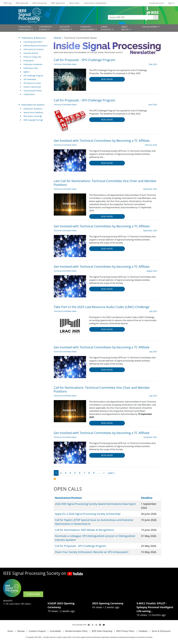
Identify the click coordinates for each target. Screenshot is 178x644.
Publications (29, 61)
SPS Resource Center (32, 83)
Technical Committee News (65, 64)
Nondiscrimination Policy (76, 631)
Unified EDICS (29, 94)
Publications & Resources (34, 38)
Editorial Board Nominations (35, 46)
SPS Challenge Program (33, 76)
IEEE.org (7, 3)
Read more (107, 79)
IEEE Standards (40, 3)
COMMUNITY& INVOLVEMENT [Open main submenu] (88, 28)
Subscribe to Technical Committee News (55, 479)
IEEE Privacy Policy (125, 631)
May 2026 (153, 64)
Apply (156, 17)
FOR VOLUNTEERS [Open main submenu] (150, 27)
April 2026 (153, 105)
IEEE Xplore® (22, 3)
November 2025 (150, 437)
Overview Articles (31, 53)
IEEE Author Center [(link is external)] (33, 116)
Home (57, 38)
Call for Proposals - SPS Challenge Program (81, 546)
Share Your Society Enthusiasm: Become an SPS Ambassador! (92, 552)
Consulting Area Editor (33, 42)
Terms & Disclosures (161, 631)
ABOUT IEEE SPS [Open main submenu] (125, 28)
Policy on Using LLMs (32, 57)
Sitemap (21, 631)
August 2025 (152, 271)
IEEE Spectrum (58, 3)
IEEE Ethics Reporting (102, 631)
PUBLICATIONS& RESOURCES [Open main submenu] (25, 28)
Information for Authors (34, 49)
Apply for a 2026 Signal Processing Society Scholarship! (88, 514)
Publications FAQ (31, 68)
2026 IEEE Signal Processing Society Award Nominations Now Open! (95, 504)
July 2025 (153, 311)
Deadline (148, 498)
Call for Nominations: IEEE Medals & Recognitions (84, 530)
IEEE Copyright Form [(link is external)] (33, 120)
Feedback (143, 631)
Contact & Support (37, 631)
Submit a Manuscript (32, 87)
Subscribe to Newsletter (95, 3)
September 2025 (150, 189)
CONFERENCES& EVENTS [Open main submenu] (45, 28)
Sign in (171, 3)
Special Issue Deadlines (33, 112)
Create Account (156, 3)
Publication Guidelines (33, 64)
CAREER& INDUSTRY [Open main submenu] (106, 28)
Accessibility (55, 631)
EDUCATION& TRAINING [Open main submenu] (65, 28)
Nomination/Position (68, 498)
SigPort (26, 72)
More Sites (74, 3)
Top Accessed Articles (33, 91)
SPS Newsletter (30, 79)
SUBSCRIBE (33, 594)
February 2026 (151, 145)
